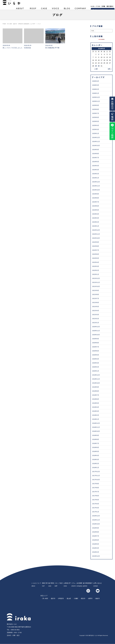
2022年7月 (96, 250)
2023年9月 (96, 194)
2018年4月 (96, 455)
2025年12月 (96, 97)
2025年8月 (96, 109)
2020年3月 (96, 363)
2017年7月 (96, 492)
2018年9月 (96, 435)
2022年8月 (96, 246)
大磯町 (76, 598)
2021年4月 (96, 311)
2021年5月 (96, 307)
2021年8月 (96, 294)
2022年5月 (96, 258)
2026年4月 (96, 81)
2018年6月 (96, 447)
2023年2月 (96, 222)
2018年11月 (96, 427)
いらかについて (20, 9)
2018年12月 (96, 423)
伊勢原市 (61, 598)
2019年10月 (96, 383)
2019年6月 (96, 399)
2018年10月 (96, 431)
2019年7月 (96, 395)
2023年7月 (96, 202)
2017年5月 (96, 500)
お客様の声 (55, 9)
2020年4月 (96, 359)
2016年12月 (96, 516)
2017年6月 (96, 496)
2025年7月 (96, 113)
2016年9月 (96, 528)
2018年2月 (96, 464)
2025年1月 (96, 133)
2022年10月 (96, 238)
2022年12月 (96, 230)
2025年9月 (96, 105)
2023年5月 (96, 210)
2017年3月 (96, 508)
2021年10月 (96, 286)
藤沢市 (53, 598)
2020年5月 (96, 355)
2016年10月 (96, 524)
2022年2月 (96, 270)
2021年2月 (96, 319)
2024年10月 (96, 146)
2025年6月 (96, 117)
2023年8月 (96, 198)
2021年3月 (96, 315)
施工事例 (44, 9)
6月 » (110, 69)
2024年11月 (96, 142)
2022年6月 (96, 254)
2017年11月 (96, 476)
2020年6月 (96, 351)
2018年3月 (96, 459)
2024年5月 (96, 162)
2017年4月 (96, 504)
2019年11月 (96, 379)
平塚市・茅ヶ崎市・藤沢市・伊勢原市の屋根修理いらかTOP (19, 24)
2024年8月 (96, 154)
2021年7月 (96, 298)
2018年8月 (96, 439)
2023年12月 (96, 182)
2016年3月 (96, 548)
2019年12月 (96, 375)
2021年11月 (96, 282)
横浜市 (83, 598)
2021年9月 (96, 290)
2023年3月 (96, 218)
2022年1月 (96, 274)
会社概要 (80, 9)
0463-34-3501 (15, 630)
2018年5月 (96, 451)
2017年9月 (96, 484)
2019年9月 (96, 387)
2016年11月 (96, 520)
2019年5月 (96, 403)
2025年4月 (96, 125)
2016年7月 (96, 536)
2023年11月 (96, 186)
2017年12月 (96, 472)
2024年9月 (96, 150)
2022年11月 (96, 234)
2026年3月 (96, 85)
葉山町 (69, 598)
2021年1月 (96, 323)
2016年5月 (96, 544)
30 (99, 66)
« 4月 (96, 69)
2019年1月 (96, 419)
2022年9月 (96, 242)
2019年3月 (96, 411)
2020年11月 (96, 331)
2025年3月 (96, 129)
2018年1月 (96, 468)
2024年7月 (96, 158)
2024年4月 (96, 166)
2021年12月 (96, 278)
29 (96, 66)
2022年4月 (96, 262)
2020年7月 (96, 347)
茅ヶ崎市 (45, 598)
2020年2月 (96, 367)
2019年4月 (96, 407)
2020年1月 (96, 371)
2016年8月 (96, 532)
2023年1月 (96, 226)
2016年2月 (96, 552)
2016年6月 (96, 540)
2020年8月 (96, 343)
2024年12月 (96, 137)
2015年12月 (96, 556)
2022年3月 (96, 266)
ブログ (67, 9)
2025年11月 (96, 101)
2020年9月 (96, 339)
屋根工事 (33, 9)
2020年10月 (96, 335)
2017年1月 (96, 512)
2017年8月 (96, 488)
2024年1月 (96, 178)
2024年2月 (96, 174)
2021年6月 (96, 303)
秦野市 (90, 598)
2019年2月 (96, 415)
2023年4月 (96, 214)
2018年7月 (96, 443)
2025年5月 (96, 121)
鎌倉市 (98, 598)
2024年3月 (96, 170)
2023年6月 (96, 206)
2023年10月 (96, 190)
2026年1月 (96, 93)
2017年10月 (96, 480)
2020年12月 (96, 327)
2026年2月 (96, 89)
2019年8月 (96, 391)
